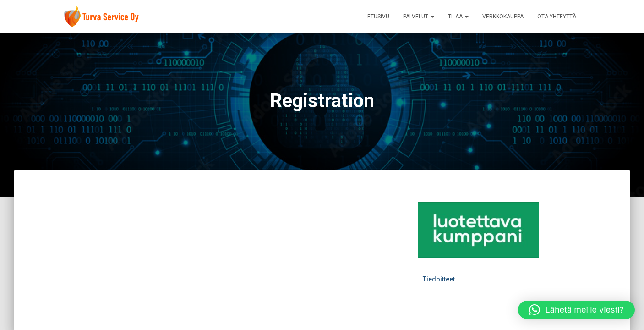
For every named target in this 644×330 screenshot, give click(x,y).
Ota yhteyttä (557, 16)
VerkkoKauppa (503, 16)
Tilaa (458, 16)
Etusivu (378, 16)
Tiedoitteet (439, 279)
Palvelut (419, 16)
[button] (576, 310)
